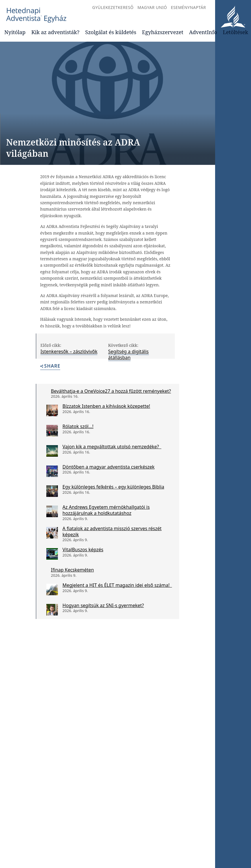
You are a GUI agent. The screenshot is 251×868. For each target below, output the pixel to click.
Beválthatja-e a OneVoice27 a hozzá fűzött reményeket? (111, 391)
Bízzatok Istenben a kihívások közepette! (106, 406)
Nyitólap (15, 32)
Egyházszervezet (163, 32)
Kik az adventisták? (55, 32)
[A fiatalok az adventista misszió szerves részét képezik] (52, 533)
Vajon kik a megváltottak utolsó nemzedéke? (112, 447)
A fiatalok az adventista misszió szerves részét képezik (112, 531)
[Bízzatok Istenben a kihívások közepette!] (52, 410)
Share (50, 366)
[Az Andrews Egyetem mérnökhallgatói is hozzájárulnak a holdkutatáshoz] (52, 511)
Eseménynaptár (188, 7)
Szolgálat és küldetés (111, 32)
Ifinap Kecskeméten (72, 570)
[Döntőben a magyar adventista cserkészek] (52, 471)
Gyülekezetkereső (113, 7)
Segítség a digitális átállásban (129, 354)
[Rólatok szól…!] (52, 431)
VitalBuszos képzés (83, 550)
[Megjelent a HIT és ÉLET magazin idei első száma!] (52, 589)
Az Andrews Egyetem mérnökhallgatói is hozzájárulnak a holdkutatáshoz (106, 510)
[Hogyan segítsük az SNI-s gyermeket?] (52, 610)
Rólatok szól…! (78, 426)
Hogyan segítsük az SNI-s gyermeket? (103, 605)
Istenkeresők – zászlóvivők (69, 351)
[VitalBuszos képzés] (52, 554)
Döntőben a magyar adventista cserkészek (109, 467)
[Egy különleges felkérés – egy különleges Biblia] (52, 491)
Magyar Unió (152, 7)
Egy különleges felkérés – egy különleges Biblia (113, 487)
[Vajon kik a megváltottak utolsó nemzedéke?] (52, 451)
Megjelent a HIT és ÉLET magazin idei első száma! (117, 585)
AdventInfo (203, 32)
